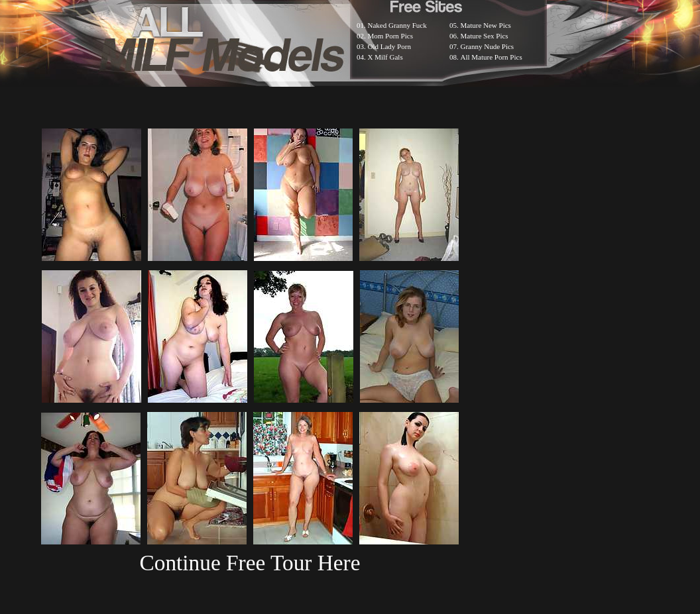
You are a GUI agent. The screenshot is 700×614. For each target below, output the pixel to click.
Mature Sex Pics (485, 36)
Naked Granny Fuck (397, 25)
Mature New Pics (486, 25)
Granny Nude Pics (488, 46)
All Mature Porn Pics (492, 57)
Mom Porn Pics (390, 36)
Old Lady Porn (389, 46)
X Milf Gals (385, 57)
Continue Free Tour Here (250, 563)
